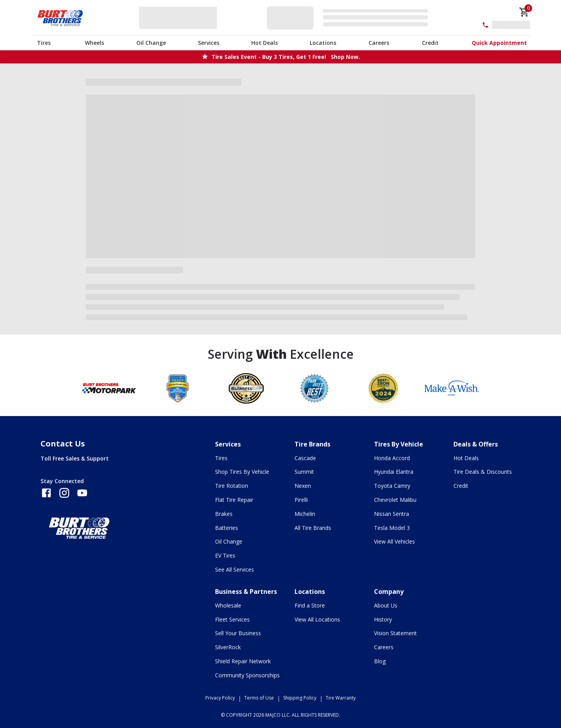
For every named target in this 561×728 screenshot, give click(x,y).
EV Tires (225, 555)
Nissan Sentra (392, 514)
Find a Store (310, 605)
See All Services (235, 569)
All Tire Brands (313, 528)
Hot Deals (265, 43)
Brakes (224, 514)
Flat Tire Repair (234, 500)
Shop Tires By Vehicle (242, 472)
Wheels (94, 43)
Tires (44, 43)
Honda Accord (392, 458)
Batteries (227, 528)
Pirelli (301, 500)
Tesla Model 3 (392, 528)
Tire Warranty (341, 698)
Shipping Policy (300, 698)
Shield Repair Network (243, 661)
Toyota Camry (392, 486)
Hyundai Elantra (394, 472)
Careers (379, 43)
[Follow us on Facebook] (46, 493)
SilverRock (228, 647)
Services (209, 43)
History (383, 619)
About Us (386, 605)
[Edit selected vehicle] (350, 18)
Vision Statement (395, 633)
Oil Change (151, 43)
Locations (323, 43)
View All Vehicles (394, 541)
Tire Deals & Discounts (483, 472)
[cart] (524, 12)
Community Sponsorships (247, 675)
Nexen (303, 486)
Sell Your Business (238, 633)
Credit (430, 43)
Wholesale (228, 605)
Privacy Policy (220, 698)
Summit (304, 472)
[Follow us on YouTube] (82, 493)
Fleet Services (232, 619)
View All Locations (317, 619)
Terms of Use (259, 698)
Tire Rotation (232, 486)
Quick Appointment (499, 43)
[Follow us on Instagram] (64, 493)
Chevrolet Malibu (395, 500)
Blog (380, 661)
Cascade (305, 458)
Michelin (305, 514)
